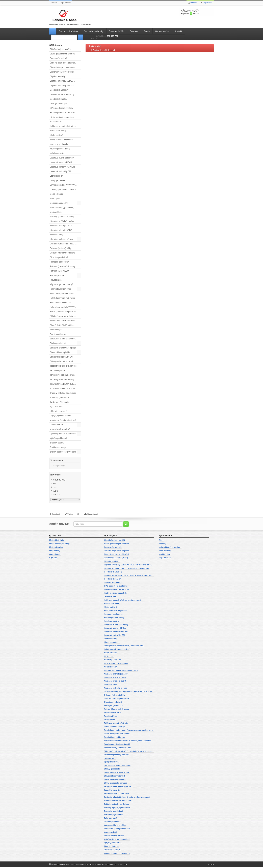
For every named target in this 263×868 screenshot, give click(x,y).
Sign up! (53, 559)
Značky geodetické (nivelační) (63, 452)
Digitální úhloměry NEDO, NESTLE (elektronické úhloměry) (66, 81)
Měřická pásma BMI (59, 203)
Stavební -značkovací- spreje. (63, 348)
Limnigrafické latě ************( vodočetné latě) (66, 185)
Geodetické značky (58, 99)
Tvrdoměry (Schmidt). (59, 402)
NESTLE (56, 495)
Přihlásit (194, 3)
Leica (55, 488)
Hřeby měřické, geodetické (62, 117)
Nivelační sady (56, 235)
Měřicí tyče (55, 199)
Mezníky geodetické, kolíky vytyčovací (66, 217)
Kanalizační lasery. (58, 131)
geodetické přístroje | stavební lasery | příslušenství (70, 17)
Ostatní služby (162, 31)
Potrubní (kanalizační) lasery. (63, 266)
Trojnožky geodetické (59, 398)
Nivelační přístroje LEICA (61, 226)
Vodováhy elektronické (60, 429)
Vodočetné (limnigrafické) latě (63, 420)
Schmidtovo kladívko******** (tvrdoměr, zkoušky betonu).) (66, 307)
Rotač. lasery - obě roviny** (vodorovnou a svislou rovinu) (66, 294)
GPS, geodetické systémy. (62, 108)
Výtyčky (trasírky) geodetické (63, 434)
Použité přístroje (57, 275)
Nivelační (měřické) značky (62, 221)
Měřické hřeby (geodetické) (62, 208)
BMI (54, 484)
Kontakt (54, 3)
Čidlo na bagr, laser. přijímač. (63, 63)
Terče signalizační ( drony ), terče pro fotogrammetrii (66, 379)
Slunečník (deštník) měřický (62, 325)
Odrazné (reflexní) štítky (61, 248)
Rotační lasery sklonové (60, 303)
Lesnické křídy (56, 176)
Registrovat (207, 3)
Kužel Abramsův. (57, 153)
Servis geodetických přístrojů (63, 312)
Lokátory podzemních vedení (63, 189)
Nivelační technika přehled (62, 239)
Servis (147, 31)
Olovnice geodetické (59, 257)
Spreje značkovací (58, 334)
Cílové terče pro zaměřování (62, 67)
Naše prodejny (59, 466)
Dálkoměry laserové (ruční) (62, 72)
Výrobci (57, 476)
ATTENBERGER (60, 481)
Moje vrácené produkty (59, 544)
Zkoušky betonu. (57, 443)
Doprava (134, 31)
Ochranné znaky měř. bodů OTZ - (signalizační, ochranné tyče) (66, 244)
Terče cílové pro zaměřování (62, 375)
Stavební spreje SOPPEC (61, 357)
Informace (58, 460)
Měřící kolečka (56, 194)
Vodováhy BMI (56, 425)
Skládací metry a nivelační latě (63, 316)
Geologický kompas (59, 104)
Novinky (162, 544)
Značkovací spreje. (58, 447)
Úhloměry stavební (58, 411)
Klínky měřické (56, 135)
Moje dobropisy (56, 548)
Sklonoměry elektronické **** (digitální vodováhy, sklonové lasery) (66, 321)
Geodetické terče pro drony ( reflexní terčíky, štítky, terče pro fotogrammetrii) (66, 94)
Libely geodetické (58, 180)
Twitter (70, 516)
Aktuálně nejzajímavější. (61, 49)
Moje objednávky (57, 541)
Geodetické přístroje (69, 31)
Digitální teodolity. (58, 76)
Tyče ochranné (56, 407)
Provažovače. (56, 280)
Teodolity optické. (58, 370)
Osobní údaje (55, 555)
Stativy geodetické (58, 343)
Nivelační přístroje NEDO (61, 230)
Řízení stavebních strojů (61, 289)
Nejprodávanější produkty (170, 548)
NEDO (55, 492)
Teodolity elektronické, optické (63, 366)
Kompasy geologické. (59, 144)
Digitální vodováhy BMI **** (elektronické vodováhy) (66, 85)
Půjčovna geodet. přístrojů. (62, 284)
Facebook (56, 516)
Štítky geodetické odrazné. (62, 361)
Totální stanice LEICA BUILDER (64, 384)
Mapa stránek (65, 3)
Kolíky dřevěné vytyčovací (61, 140)
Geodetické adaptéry (59, 90)
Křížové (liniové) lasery (60, 149)
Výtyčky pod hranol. (59, 438)
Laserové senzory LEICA (61, 162)
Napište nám (164, 555)
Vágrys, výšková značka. (61, 416)
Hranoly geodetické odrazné (62, 113)
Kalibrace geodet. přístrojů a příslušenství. (66, 126)
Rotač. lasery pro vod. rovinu (63, 298)
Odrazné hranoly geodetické (62, 253)
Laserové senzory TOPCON (62, 167)
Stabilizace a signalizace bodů (63, 339)
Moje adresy (55, 552)
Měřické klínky (56, 212)
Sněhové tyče (56, 330)
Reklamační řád (117, 31)
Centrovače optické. (59, 58)
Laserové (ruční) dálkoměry (62, 158)
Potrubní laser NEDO (59, 271)
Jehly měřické (56, 122)
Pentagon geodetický (59, 262)
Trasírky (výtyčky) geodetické (63, 393)
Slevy (161, 541)
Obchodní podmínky (94, 31)
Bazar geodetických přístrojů (62, 54)
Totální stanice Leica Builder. (63, 389)
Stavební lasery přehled (60, 352)
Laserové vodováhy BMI (61, 171)
